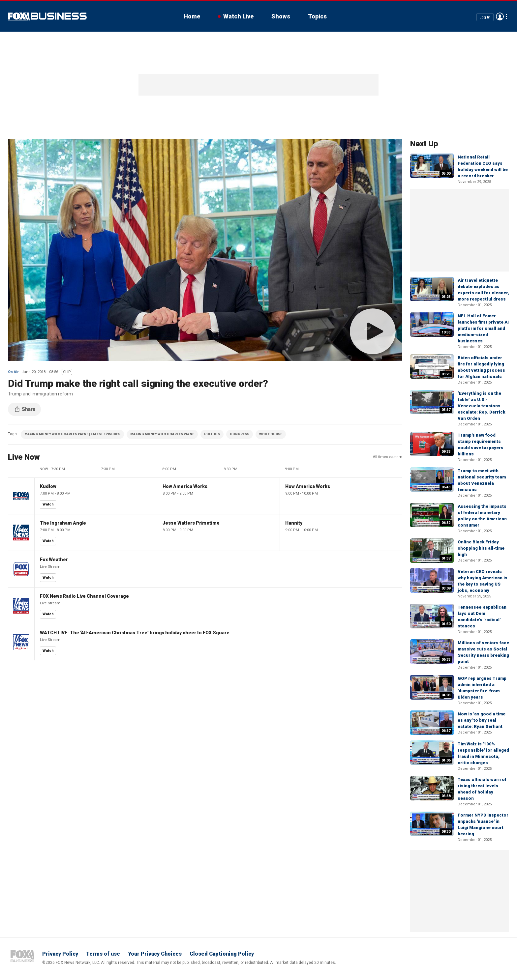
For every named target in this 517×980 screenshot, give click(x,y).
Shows (281, 16)
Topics (317, 16)
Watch (48, 504)
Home (192, 16)
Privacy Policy (60, 954)
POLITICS (212, 434)
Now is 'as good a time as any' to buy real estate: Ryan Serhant (482, 720)
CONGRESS (240, 434)
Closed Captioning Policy (222, 954)
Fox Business (47, 16)
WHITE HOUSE (271, 434)
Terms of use (103, 954)
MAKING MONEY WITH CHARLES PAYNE (162, 434)
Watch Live (238, 16)
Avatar (500, 16)
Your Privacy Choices (155, 954)
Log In (485, 17)
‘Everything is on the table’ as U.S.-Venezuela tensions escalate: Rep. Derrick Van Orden (481, 406)
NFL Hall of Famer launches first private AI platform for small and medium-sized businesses (483, 328)
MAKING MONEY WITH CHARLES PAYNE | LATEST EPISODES (72, 434)
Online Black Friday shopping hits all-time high (481, 548)
